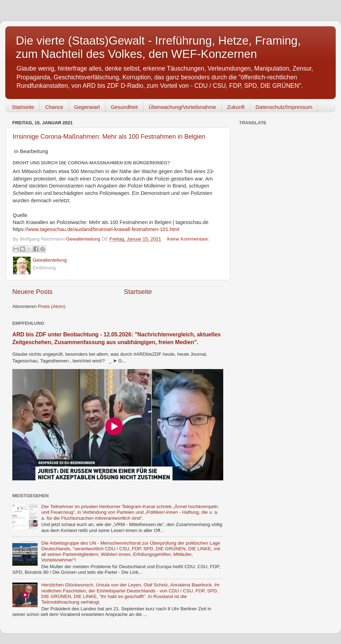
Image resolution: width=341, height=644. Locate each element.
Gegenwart (87, 107)
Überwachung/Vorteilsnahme (182, 107)
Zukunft (236, 107)
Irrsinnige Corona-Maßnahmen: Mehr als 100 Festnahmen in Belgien (109, 137)
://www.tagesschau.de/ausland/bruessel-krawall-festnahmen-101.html (101, 229)
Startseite (23, 107)
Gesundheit (124, 107)
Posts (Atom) (52, 306)
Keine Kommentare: (188, 239)
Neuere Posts (32, 292)
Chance (54, 107)
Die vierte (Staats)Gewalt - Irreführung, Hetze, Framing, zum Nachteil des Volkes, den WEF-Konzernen (158, 47)
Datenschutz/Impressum (284, 107)
